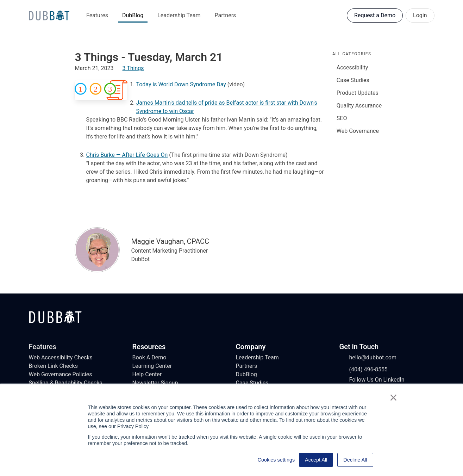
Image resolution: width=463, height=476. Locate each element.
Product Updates (358, 93)
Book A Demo (149, 357)
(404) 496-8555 (364, 370)
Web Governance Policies (61, 374)
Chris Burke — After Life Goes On (127, 155)
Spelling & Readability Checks (66, 383)
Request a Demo (375, 15)
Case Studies (353, 80)
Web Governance (358, 131)
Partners (226, 15)
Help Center (147, 374)
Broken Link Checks (53, 366)
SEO (342, 118)
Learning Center (152, 366)
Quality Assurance (359, 106)
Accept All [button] (316, 460)
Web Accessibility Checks (61, 357)
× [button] (393, 397)
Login (420, 15)
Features (97, 15)
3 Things (133, 68)
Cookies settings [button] (276, 460)
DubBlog (133, 15)
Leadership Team (179, 15)
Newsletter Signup (155, 383)
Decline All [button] (355, 460)
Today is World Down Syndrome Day (181, 84)
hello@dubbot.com (368, 358)
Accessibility (352, 67)
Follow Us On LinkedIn (372, 380)
